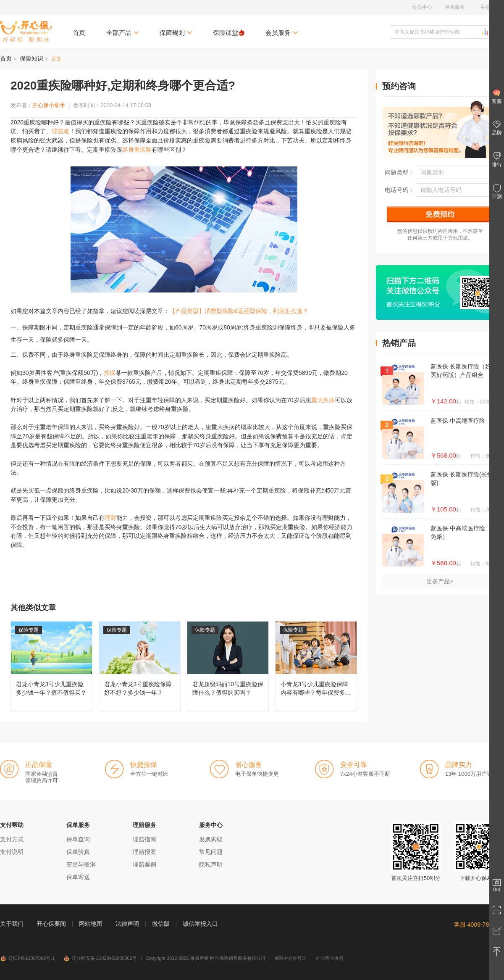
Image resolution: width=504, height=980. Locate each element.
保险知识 (31, 58)
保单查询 (78, 839)
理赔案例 (144, 864)
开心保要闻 (51, 924)
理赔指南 (144, 839)
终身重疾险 (137, 150)
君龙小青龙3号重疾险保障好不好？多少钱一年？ (140, 666)
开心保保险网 (26, 32)
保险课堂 (229, 33)
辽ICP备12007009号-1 (27, 958)
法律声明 (127, 924)
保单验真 (78, 852)
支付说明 (12, 852)
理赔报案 (144, 852)
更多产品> (440, 581)
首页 (79, 33)
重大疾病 (323, 400)
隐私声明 (211, 864)
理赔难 (60, 131)
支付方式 (12, 839)
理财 (110, 518)
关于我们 (12, 924)
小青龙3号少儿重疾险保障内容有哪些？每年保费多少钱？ (316, 666)
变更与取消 (81, 864)
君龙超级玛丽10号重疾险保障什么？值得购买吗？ (228, 666)
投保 (110, 373)
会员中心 (422, 7)
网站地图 (91, 924)
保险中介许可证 (290, 958)
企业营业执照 (329, 958)
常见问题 (211, 852)
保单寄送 (78, 877)
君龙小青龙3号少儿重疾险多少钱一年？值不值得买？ (51, 666)
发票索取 (211, 839)
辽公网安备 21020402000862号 (100, 958)
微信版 (161, 924)
